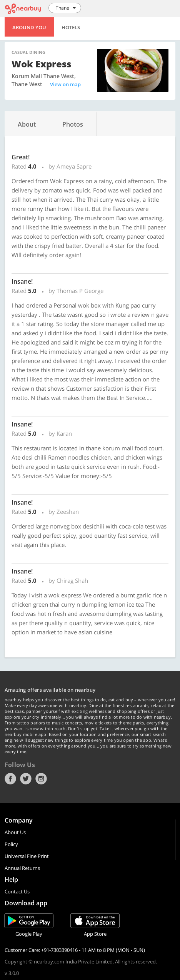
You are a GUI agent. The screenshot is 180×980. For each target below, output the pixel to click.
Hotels (71, 27)
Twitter (26, 779)
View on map (65, 84)
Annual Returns (22, 868)
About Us (15, 832)
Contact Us (17, 891)
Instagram (41, 779)
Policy (11, 844)
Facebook (10, 779)
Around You (29, 27)
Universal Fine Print (27, 856)
